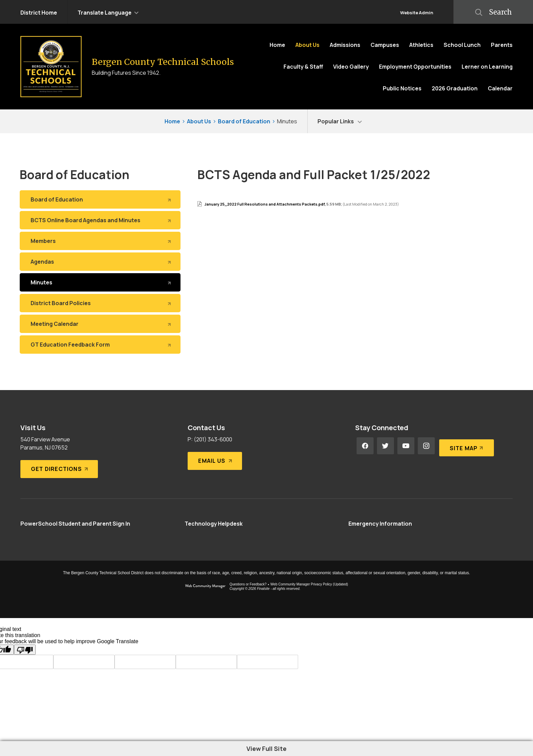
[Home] (277, 45)
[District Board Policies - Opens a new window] (100, 303)
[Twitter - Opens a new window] (385, 446)
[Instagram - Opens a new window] (426, 446)
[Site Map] (466, 446)
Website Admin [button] (417, 13)
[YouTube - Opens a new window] (406, 446)
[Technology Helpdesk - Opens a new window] (214, 524)
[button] (108, 12)
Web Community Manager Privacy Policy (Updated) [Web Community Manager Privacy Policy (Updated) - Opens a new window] (309, 584)
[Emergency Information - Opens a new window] (380, 524)
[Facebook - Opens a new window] (365, 446)
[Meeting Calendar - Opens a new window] (100, 324)
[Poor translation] (25, 650)
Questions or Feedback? (248, 584)
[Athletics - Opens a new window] (421, 45)
